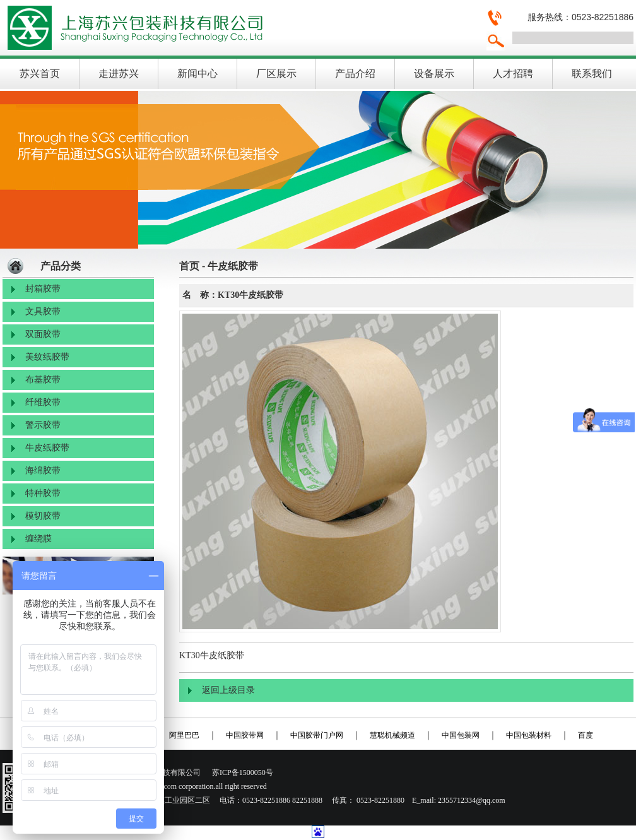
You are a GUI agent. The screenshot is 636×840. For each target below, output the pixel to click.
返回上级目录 (228, 690)
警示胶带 (43, 425)
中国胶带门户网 (317, 735)
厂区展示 (276, 74)
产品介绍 (355, 74)
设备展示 (434, 74)
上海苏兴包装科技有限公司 (239, 28)
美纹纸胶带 (47, 357)
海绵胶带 (43, 470)
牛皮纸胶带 (47, 448)
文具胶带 (43, 311)
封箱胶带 (43, 289)
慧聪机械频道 (392, 735)
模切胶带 (43, 516)
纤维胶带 (43, 402)
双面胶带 (43, 334)
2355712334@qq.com (472, 800)
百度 (586, 735)
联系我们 (592, 74)
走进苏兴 (119, 74)
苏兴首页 (40, 74)
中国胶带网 (245, 735)
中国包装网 (461, 735)
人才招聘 (513, 74)
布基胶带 (43, 380)
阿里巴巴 (184, 735)
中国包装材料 (529, 735)
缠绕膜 (38, 539)
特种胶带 (43, 493)
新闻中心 (197, 74)
